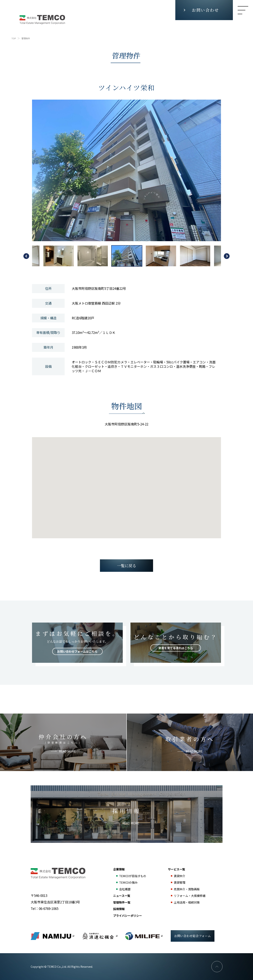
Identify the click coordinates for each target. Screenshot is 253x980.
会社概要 (125, 889)
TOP (14, 38)
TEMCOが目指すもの (133, 876)
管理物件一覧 (122, 902)
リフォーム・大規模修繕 (190, 896)
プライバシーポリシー (128, 916)
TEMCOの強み (128, 882)
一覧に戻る (127, 566)
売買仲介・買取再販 (187, 889)
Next (227, 256)
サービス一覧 (176, 869)
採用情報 (119, 909)
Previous (26, 256)
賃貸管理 (180, 882)
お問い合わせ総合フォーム (192, 936)
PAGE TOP (217, 967)
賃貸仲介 (180, 876)
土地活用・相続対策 (187, 902)
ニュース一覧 (122, 896)
